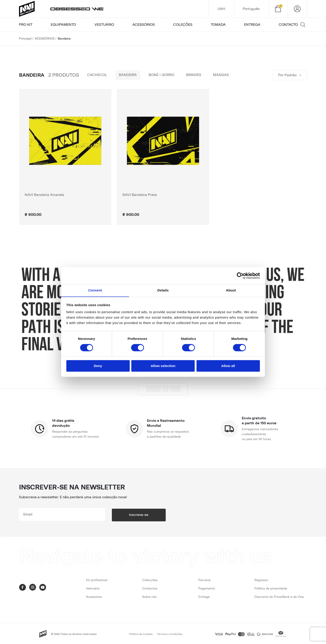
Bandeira (129, 75)
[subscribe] (68, 514)
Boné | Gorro (164, 75)
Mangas (225, 75)
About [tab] (231, 290)
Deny (98, 366)
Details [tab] (163, 290)
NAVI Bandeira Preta (140, 195)
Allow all (228, 366)
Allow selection (163, 366)
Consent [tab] (95, 290)
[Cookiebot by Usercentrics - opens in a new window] (240, 275)
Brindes (197, 75)
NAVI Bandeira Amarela (44, 195)
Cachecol (98, 75)
